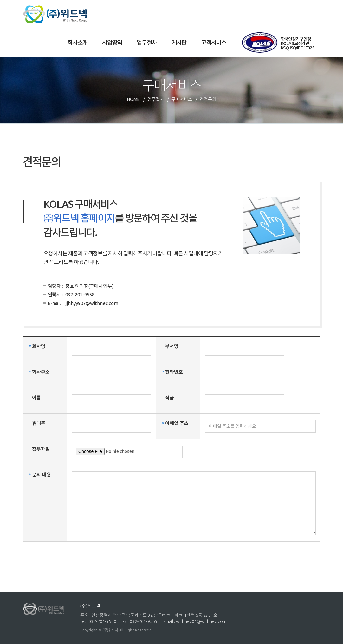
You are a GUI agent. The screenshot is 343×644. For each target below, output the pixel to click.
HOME (133, 99)
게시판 (179, 43)
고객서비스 (214, 43)
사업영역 (112, 43)
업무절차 (147, 43)
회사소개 (77, 43)
